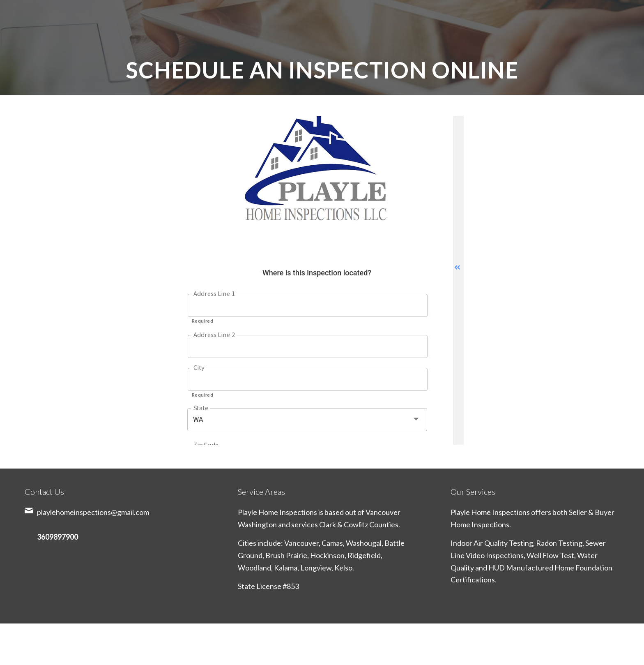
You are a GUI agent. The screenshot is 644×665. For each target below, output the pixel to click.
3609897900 (57, 537)
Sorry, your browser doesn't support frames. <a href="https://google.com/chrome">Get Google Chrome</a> (322, 280)
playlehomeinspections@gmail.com (93, 512)
